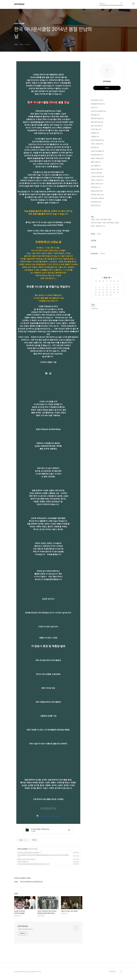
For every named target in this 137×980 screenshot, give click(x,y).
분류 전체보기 (97, 100)
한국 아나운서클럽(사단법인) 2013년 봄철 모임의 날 (32, 864)
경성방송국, (99, 226)
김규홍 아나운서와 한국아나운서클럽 (28, 853)
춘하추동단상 (96, 202)
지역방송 (95, 137)
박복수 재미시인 (97, 184)
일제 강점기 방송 (97, 119)
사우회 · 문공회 (97, 144)
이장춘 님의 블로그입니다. (25, 929)
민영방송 (95, 133)
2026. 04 (107, 278)
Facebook (94, 254)
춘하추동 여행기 (97, 195)
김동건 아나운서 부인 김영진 (26, 859)
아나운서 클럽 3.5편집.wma (48, 816)
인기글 (99, 234)
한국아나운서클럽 (22, 849)
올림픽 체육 (96, 162)
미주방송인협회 (97, 155)
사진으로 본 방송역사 (99, 111)
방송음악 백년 (97, 169)
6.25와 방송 (96, 129)
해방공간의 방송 (97, 122)
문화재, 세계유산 (97, 159)
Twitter (102, 254)
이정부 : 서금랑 (97, 180)
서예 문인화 (96, 187)
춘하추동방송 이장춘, (106, 219)
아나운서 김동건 (22, 862)
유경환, (117, 223)
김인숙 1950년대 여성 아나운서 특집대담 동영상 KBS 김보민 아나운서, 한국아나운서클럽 (43, 855)
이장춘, (93, 219)
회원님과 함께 (97, 191)
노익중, (104, 223)
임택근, (93, 226)
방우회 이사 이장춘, (96, 223)
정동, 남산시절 (97, 126)
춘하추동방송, (111, 223)
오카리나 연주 (96, 173)
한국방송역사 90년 (98, 104)
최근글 (93, 234)
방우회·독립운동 (97, 140)
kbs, (104, 226)
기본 (94, 108)
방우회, (98, 219)
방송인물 (95, 115)
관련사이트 (112, 972)
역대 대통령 (96, 166)
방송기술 (95, 148)
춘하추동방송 (19, 4)
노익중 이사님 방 (98, 177)
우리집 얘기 (96, 206)
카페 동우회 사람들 (98, 198)
